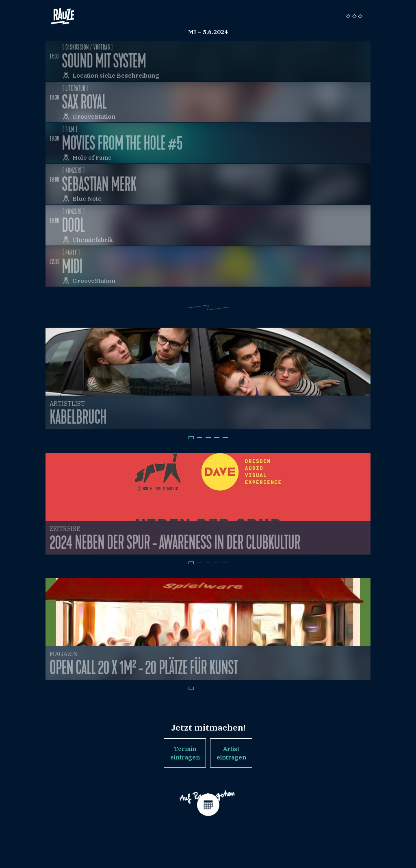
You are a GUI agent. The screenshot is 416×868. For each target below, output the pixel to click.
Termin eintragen (185, 753)
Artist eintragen (231, 753)
